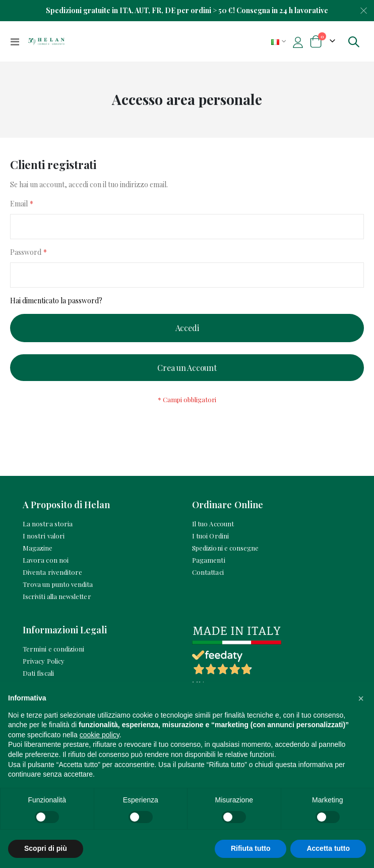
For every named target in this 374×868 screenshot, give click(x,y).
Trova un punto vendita (58, 584)
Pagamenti (209, 560)
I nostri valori (44, 536)
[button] (361, 698)
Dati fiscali (38, 673)
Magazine (38, 548)
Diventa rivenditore (52, 572)
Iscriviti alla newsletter (57, 596)
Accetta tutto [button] (328, 848)
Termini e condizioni (53, 649)
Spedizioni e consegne (225, 548)
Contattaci (208, 572)
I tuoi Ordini (210, 536)
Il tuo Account (213, 524)
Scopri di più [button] (46, 848)
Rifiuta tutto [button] (251, 848)
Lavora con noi (46, 560)
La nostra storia (48, 524)
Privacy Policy (44, 661)
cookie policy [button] (100, 735)
